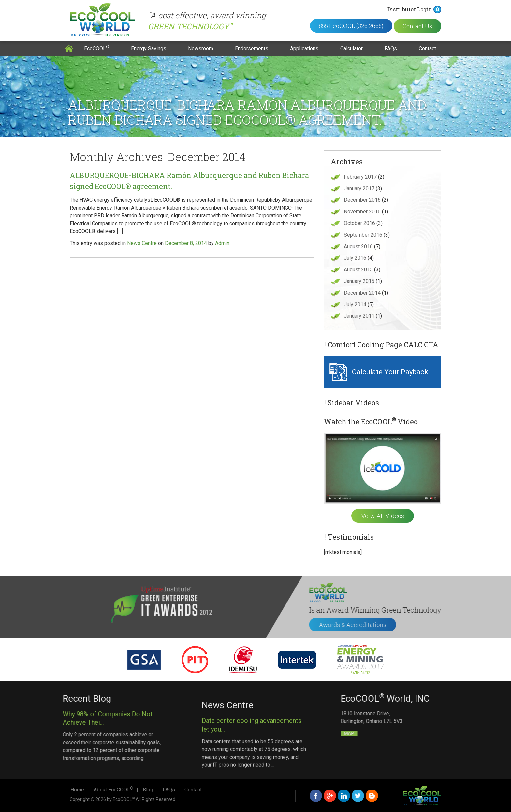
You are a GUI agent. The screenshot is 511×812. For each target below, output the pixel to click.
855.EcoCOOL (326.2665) (359, 26)
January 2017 (359, 188)
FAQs (391, 48)
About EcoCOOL (113, 790)
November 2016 (362, 212)
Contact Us (427, 26)
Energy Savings (149, 48)
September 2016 (363, 235)
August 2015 (358, 270)
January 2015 (359, 281)
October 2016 (359, 223)
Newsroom (201, 48)
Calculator (351, 48)
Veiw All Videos (383, 516)
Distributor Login (420, 9)
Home (69, 49)
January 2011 (359, 316)
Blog (148, 790)
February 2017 (360, 177)
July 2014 (355, 304)
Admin (222, 243)
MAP (441, 733)
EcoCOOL (97, 48)
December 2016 (362, 200)
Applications (304, 48)
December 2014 (362, 293)
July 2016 (355, 258)
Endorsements (252, 48)
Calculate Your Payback (390, 372)
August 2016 (358, 246)
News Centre (142, 243)
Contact (427, 48)
